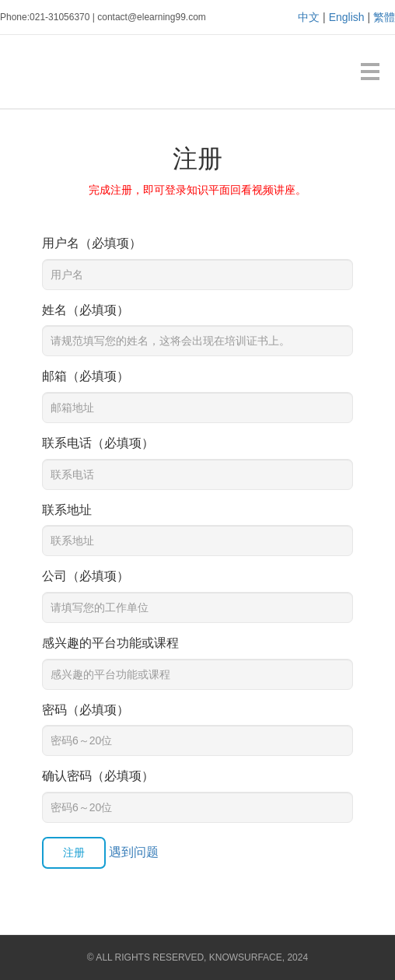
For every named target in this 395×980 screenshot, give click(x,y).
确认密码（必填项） (98, 776)
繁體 (384, 17)
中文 (309, 17)
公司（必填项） (86, 576)
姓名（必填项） (86, 310)
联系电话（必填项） (98, 443)
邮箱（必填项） (86, 376)
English (347, 17)
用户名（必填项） (92, 243)
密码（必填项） (86, 710)
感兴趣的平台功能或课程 (110, 643)
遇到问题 (134, 852)
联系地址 (67, 510)
